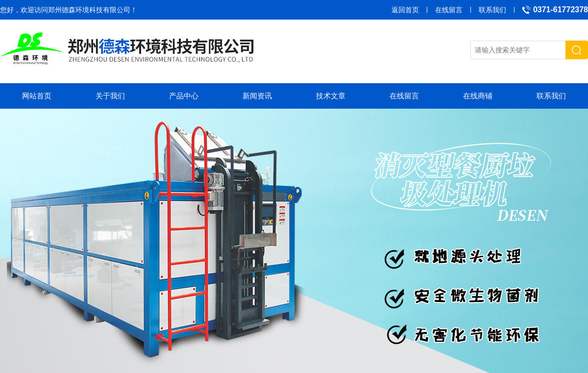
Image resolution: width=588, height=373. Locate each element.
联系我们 (492, 10)
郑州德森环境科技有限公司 (89, 10)
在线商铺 (478, 96)
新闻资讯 (257, 96)
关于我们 (110, 96)
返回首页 (405, 10)
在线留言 (449, 10)
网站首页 (37, 96)
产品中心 (184, 96)
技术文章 (331, 96)
